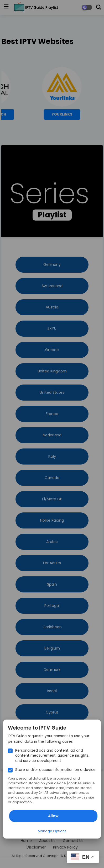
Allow (53, 816)
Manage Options (52, 831)
